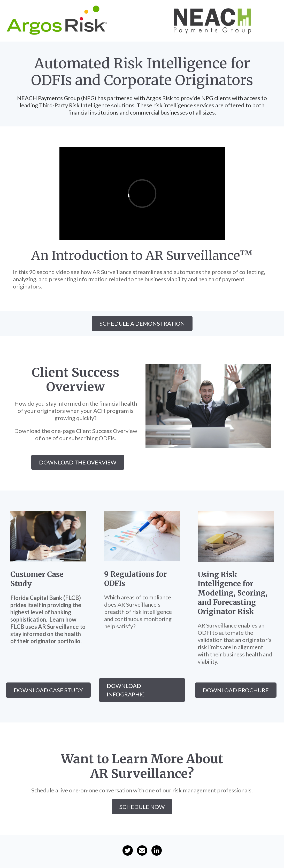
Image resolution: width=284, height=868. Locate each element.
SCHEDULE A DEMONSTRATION (142, 323)
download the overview (78, 462)
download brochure (236, 690)
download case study (48, 690)
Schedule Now (142, 807)
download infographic (126, 690)
